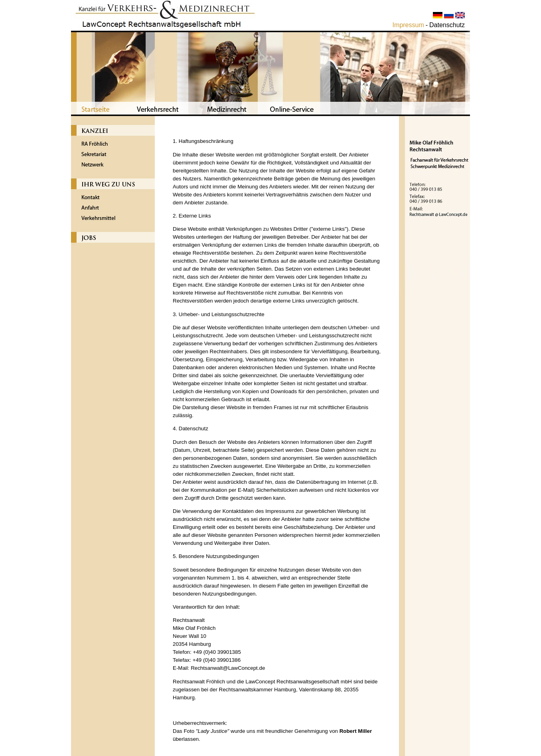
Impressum (408, 25)
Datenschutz (447, 25)
